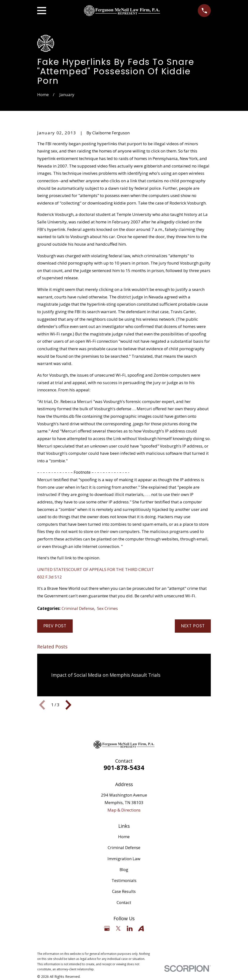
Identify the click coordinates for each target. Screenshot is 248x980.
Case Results (124, 891)
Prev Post (55, 626)
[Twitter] (118, 928)
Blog (124, 870)
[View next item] (68, 705)
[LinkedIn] (130, 928)
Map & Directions (124, 810)
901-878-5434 (124, 767)
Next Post (193, 626)
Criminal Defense (78, 608)
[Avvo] (141, 928)
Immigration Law (124, 859)
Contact (124, 902)
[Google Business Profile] (107, 928)
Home (124, 837)
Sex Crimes (107, 608)
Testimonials (124, 880)
